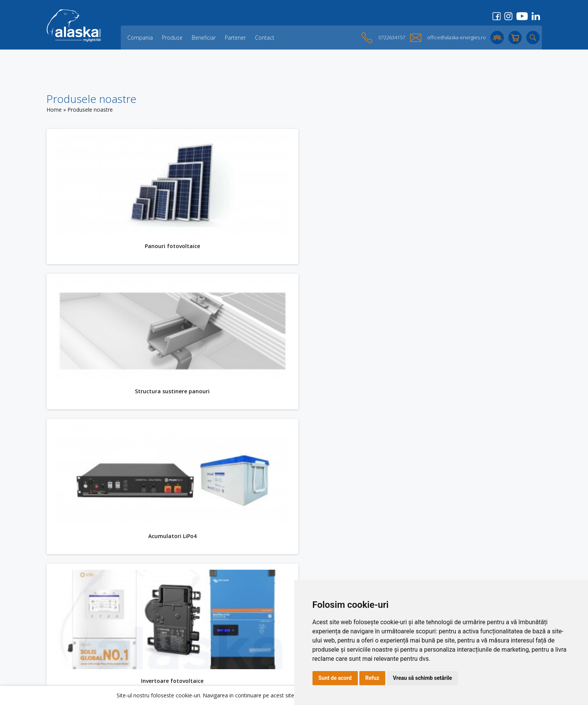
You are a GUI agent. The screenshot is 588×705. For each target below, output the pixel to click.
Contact (265, 38)
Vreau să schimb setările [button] (422, 678)
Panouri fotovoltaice (168, 243)
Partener (235, 38)
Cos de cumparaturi (269, 627)
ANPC (251, 652)
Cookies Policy (262, 634)
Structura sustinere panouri (415, 243)
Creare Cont (260, 615)
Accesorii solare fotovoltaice (416, 524)
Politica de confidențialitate (278, 646)
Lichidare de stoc (167, 652)
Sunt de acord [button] (335, 678)
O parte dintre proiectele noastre (187, 646)
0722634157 (392, 37)
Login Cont (258, 621)
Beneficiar (204, 38)
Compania (140, 38)
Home (54, 110)
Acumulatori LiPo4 (168, 383)
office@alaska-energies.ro (457, 37)
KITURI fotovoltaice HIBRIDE (168, 524)
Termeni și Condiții (267, 640)
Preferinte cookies (267, 658)
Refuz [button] (373, 678)
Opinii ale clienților (168, 640)
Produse (172, 38)
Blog (151, 634)
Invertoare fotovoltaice (415, 383)
